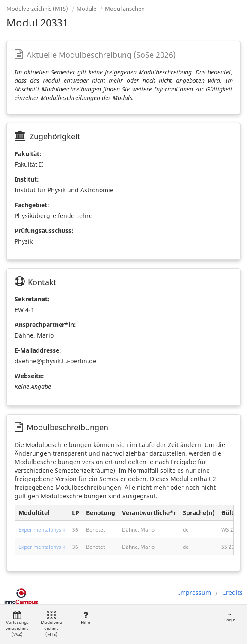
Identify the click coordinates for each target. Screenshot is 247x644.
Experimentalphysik (42, 530)
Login (230, 617)
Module (86, 9)
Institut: (27, 179)
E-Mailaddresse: (38, 350)
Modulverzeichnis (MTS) (37, 9)
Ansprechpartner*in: (45, 325)
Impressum (195, 593)
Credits (232, 593)
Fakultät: (28, 154)
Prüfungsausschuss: (44, 231)
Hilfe (85, 618)
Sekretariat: (32, 299)
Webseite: (29, 376)
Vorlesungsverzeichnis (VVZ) (17, 624)
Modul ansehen (125, 9)
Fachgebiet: (32, 205)
